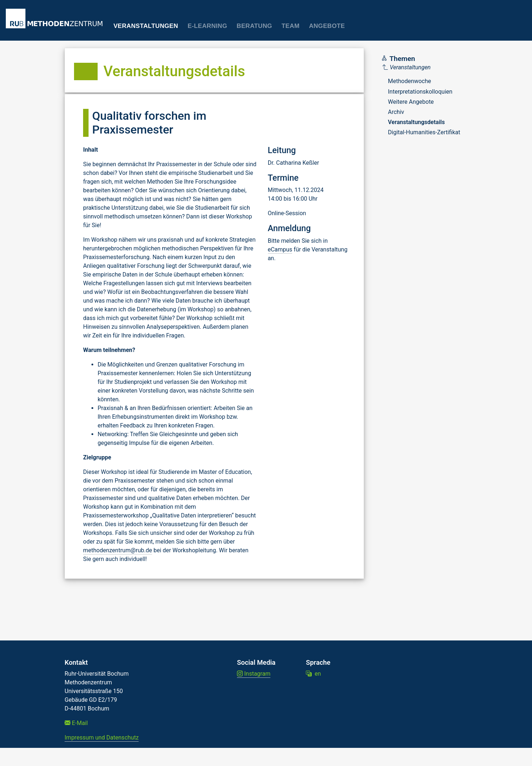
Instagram (254, 674)
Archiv (396, 112)
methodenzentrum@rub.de (118, 550)
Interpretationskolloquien (420, 92)
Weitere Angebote (411, 102)
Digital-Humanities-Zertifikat (424, 132)
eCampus (280, 249)
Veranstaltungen (146, 26)
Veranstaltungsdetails (416, 122)
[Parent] (421, 67)
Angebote (327, 26)
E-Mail (76, 723)
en (313, 674)
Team (291, 26)
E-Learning (207, 26)
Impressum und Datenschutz (102, 738)
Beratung (254, 26)
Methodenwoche (410, 81)
